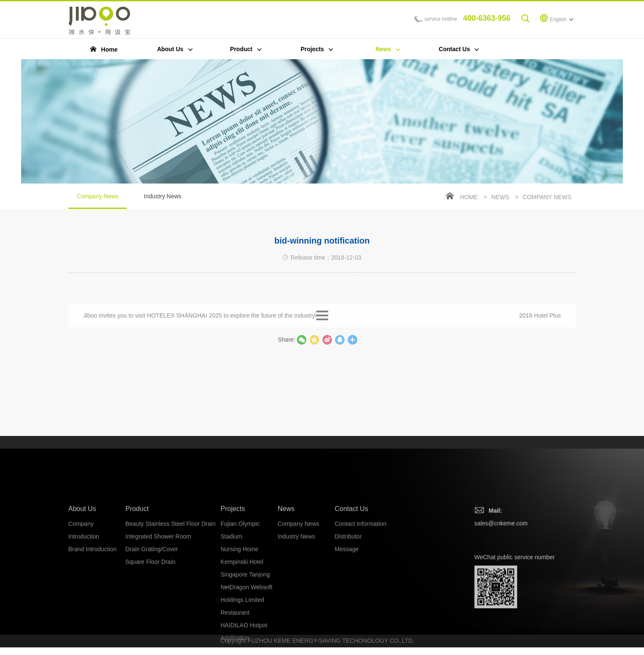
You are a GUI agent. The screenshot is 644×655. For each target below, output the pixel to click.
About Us (82, 575)
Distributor (348, 603)
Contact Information (361, 590)
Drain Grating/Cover (152, 616)
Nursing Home (240, 616)
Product (137, 575)
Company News (98, 202)
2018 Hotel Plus (540, 324)
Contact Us (352, 575)
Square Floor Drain (151, 628)
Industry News (163, 197)
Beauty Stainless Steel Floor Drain (171, 590)
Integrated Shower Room (159, 603)
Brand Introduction (93, 616)
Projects (233, 575)
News (500, 198)
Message (347, 616)
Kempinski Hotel (242, 628)
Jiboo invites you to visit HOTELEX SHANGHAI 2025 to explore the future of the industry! (200, 324)
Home (469, 198)
